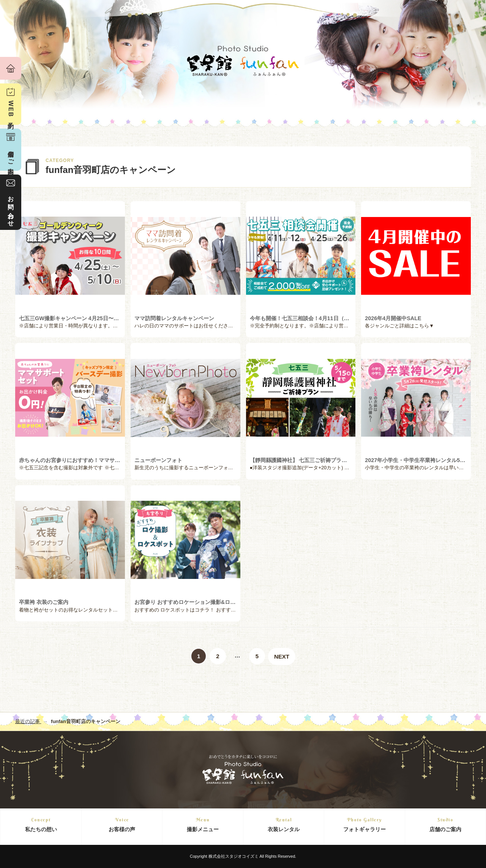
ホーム (11, 68)
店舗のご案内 (445, 824)
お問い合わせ (11, 208)
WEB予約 (11, 110)
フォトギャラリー (364, 824)
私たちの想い (41, 824)
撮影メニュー (203, 824)
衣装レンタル (284, 824)
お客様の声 (122, 824)
